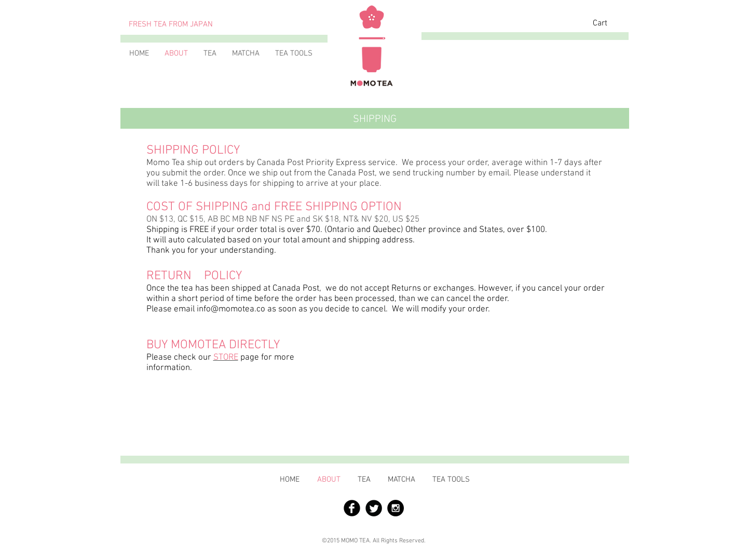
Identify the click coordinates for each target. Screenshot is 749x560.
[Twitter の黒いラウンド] (374, 508)
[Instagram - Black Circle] (396, 508)
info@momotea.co (231, 309)
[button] (608, 23)
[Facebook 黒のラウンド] (352, 508)
